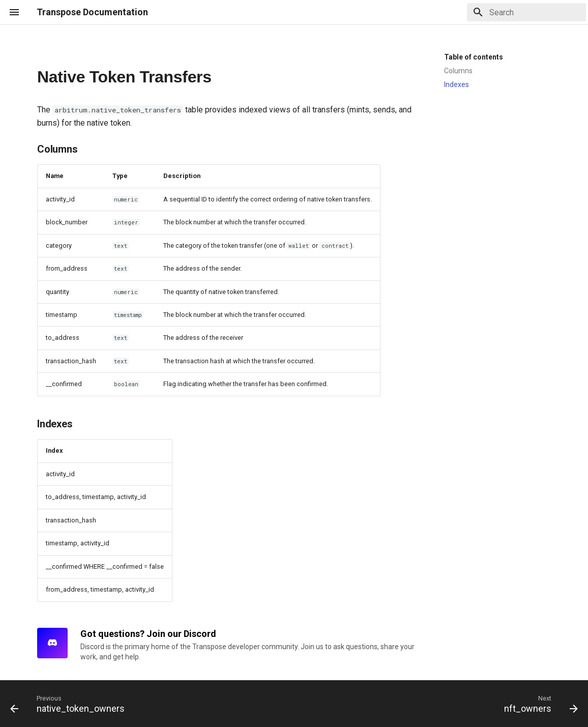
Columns (458, 71)
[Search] (526, 12)
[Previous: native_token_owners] (70, 704)
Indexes (457, 84)
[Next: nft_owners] (538, 704)
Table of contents (474, 57)
